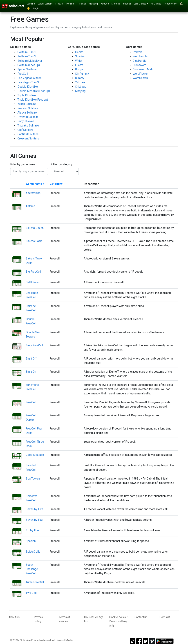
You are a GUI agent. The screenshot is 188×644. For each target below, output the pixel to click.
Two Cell (31, 593)
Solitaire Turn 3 (27, 56)
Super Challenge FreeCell (32, 569)
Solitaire (31, 4)
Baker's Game (34, 241)
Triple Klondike (27, 95)
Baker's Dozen (35, 228)
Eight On (31, 372)
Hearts (79, 52)
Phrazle (137, 52)
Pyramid (70, 4)
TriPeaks (82, 4)
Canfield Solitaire (28, 134)
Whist (79, 61)
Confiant (165, 617)
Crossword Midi (143, 69)
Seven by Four (35, 520)
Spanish (31, 541)
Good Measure (35, 455)
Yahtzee (105, 4)
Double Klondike (28, 87)
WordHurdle (140, 56)
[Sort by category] (56, 184)
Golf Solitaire (25, 130)
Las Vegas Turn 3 (28, 82)
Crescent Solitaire (28, 138)
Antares (31, 206)
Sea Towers (33, 479)
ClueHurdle (139, 61)
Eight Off (31, 359)
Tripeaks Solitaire (28, 126)
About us (14, 617)
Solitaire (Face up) (29, 65)
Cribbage (81, 87)
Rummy (80, 78)
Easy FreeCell (34, 345)
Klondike (116, 4)
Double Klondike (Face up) (34, 91)
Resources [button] (169, 4)
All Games (156, 4)
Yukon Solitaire (27, 104)
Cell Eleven (33, 282)
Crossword (140, 65)
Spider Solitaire (45, 4)
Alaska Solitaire (27, 113)
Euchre (79, 65)
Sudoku (127, 4)
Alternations (33, 193)
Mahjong (93, 4)
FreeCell (60, 4)
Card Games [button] (140, 4)
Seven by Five (34, 509)
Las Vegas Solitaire (30, 78)
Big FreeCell (33, 272)
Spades (80, 56)
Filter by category (61, 164)
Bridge (79, 69)
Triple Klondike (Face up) (33, 100)
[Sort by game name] (35, 184)
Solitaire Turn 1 (27, 52)
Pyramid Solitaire (28, 117)
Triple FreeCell (35, 582)
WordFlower (140, 74)
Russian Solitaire (28, 108)
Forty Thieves (26, 121)
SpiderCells (33, 552)
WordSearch (140, 78)
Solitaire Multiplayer (30, 61)
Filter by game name (23, 164)
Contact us (141, 617)
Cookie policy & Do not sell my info (119, 621)
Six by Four (33, 530)
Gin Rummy (82, 74)
